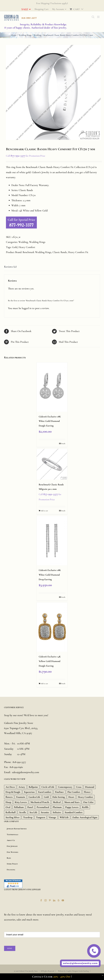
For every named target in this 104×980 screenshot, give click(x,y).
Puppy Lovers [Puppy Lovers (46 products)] (72, 807)
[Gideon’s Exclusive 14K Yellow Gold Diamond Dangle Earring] (52, 627)
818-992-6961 (16, 767)
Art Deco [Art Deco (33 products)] (10, 787)
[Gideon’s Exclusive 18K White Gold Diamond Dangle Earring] (52, 387)
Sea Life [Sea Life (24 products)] (33, 812)
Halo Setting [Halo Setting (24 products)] (59, 797)
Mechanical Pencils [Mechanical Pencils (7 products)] (40, 802)
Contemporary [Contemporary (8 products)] (65, 787)
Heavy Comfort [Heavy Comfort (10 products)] (85, 797)
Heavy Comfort (27, 247)
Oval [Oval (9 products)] (8, 807)
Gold (15, 247)
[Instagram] (45, 900)
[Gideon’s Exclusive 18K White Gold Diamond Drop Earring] (52, 541)
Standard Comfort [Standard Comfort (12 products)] (74, 812)
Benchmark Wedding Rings (37, 252)
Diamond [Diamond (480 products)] (90, 787)
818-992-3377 (19, 762)
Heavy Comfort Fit (78, 252)
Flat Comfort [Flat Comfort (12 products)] (74, 792)
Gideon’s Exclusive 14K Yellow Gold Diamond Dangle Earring (50, 661)
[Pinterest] (50, 900)
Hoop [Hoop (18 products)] (8, 802)
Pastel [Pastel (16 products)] (30, 807)
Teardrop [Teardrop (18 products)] (28, 817)
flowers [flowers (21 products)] (9, 797)
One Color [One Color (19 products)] (88, 802)
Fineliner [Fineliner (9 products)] (59, 792)
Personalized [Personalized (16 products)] (43, 807)
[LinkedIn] (54, 900)
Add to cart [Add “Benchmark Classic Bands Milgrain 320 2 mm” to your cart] (44, 511)
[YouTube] (63, 900)
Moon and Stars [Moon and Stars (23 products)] (72, 802)
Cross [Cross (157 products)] (79, 787)
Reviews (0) (10, 267)
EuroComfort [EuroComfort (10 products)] (45, 792)
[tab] (52, 267)
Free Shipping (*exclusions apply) (52, 3)
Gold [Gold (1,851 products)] (46, 797)
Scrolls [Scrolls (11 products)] (23, 812)
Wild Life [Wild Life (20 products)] (64, 817)
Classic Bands (60, 252)
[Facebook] (41, 900)
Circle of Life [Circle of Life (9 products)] (48, 787)
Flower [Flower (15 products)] (87, 792)
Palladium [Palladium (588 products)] (19, 807)
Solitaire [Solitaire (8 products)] (57, 812)
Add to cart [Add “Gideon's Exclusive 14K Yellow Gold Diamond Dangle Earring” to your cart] (44, 684)
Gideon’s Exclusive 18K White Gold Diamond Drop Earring (50, 575)
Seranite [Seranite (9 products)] (45, 812)
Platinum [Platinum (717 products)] (57, 807)
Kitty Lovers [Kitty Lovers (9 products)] (21, 802)
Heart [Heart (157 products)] (71, 797)
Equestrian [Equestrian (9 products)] (29, 792)
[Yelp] (58, 900)
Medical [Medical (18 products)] (57, 802)
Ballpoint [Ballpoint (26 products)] (33, 787)
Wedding (23, 242)
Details (63, 444)
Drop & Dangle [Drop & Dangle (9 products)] (13, 792)
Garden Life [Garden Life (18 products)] (34, 797)
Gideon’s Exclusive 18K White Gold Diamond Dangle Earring (50, 421)
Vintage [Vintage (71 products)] (52, 817)
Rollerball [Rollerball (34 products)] (11, 812)
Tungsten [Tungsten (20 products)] (40, 817)
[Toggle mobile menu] (99, 17)
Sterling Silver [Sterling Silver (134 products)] (13, 817)
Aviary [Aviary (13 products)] (22, 787)
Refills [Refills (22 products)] (85, 807)
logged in (27, 308)
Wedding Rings (37, 242)
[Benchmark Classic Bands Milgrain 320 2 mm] (52, 464)
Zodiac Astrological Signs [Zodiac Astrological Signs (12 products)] (85, 817)
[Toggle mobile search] (93, 17)
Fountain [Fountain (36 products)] (21, 797)
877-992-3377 (18, 156)
